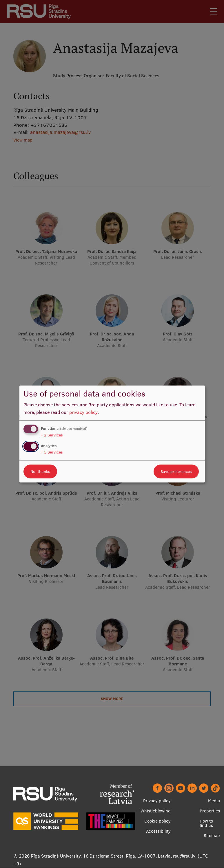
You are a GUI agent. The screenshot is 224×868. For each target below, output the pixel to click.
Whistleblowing (156, 811)
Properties (210, 811)
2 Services (52, 435)
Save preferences (176, 471)
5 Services (52, 452)
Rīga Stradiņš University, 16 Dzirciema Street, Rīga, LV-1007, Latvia (101, 856)
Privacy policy (157, 801)
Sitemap (212, 835)
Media (214, 801)
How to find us (206, 823)
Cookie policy (157, 821)
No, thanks (40, 471)
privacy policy (83, 412)
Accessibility (158, 831)
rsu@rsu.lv (184, 856)
